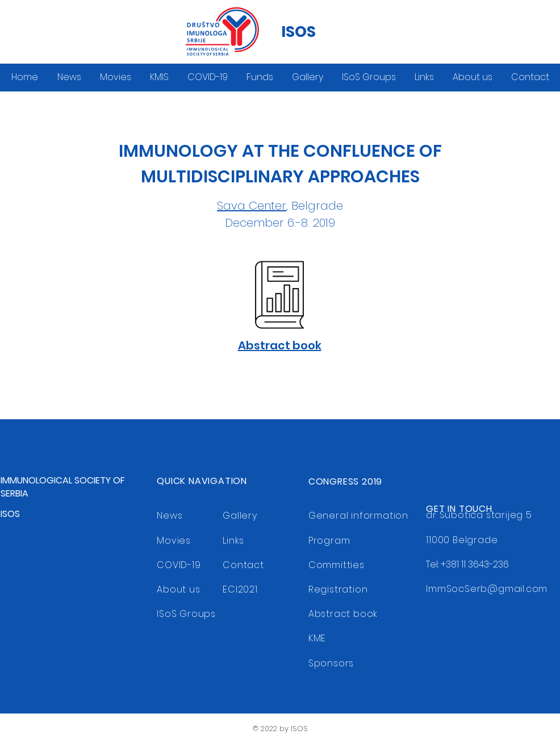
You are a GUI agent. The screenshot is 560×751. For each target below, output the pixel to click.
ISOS (298, 32)
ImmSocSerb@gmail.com (487, 589)
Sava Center (252, 206)
